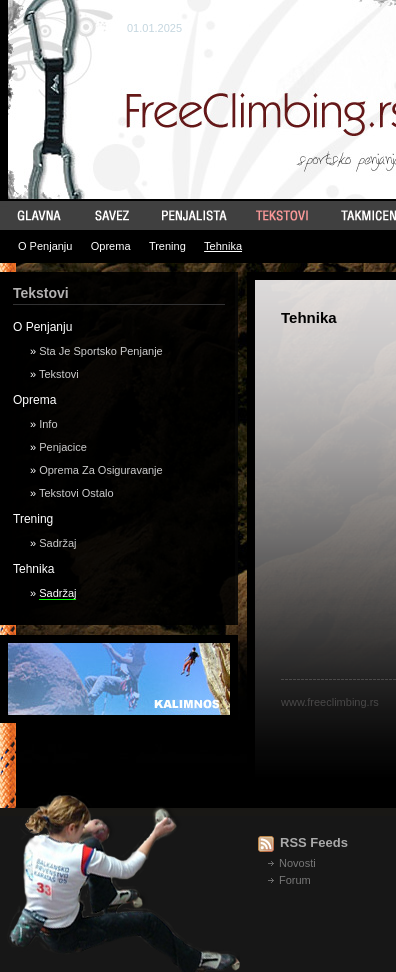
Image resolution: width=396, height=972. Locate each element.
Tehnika (223, 246)
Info (48, 424)
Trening (167, 246)
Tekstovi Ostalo (76, 493)
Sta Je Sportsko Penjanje (101, 351)
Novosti (297, 863)
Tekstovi (59, 374)
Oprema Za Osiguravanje (101, 470)
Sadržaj (57, 543)
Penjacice (63, 447)
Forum (295, 880)
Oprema (111, 246)
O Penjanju (45, 246)
